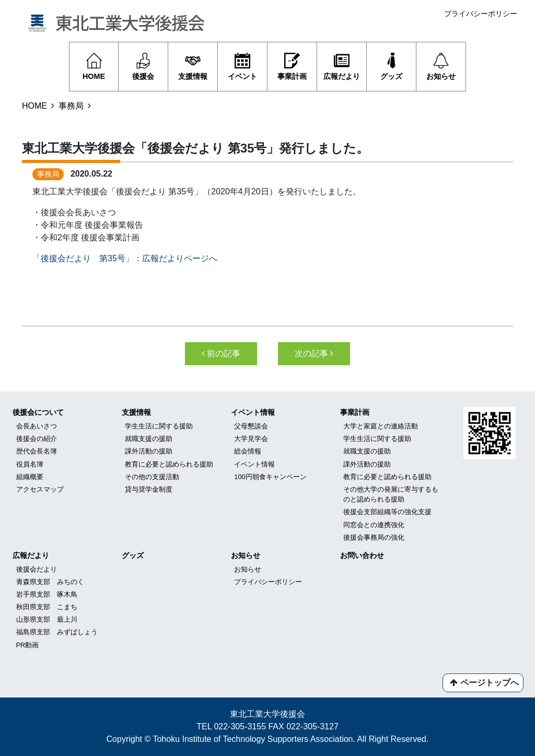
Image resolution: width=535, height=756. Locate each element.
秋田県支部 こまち (47, 607)
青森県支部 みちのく (50, 582)
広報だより (31, 555)
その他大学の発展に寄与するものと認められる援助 (391, 494)
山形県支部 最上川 (47, 619)
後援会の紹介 (37, 439)
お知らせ (246, 555)
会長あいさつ (37, 426)
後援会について (38, 412)
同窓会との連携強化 (374, 525)
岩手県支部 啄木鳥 (47, 594)
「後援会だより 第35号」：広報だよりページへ (125, 258)
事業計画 (355, 412)
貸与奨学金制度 (149, 489)
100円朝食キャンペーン (270, 477)
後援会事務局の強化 (374, 537)
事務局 (71, 106)
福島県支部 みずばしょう (57, 632)
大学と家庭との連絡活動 (381, 426)
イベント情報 (253, 412)
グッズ (133, 555)
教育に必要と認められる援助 (169, 464)
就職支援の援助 (149, 439)
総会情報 (248, 451)
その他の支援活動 (152, 477)
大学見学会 (251, 439)
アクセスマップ (40, 489)
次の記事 (314, 353)
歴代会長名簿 (37, 451)
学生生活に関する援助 (159, 426)
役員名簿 (30, 464)
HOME (34, 106)
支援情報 (136, 412)
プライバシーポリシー (481, 14)
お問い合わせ (362, 555)
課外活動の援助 (149, 451)
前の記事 (221, 353)
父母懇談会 (251, 426)
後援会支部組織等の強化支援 (387, 512)
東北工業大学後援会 (267, 714)
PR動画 (28, 645)
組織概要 (30, 477)
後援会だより (37, 569)
